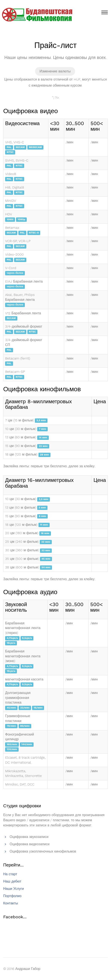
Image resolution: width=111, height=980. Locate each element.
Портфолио (12, 896)
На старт (10, 874)
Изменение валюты (55, 71)
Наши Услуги (13, 889)
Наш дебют (12, 881)
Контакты (11, 903)
